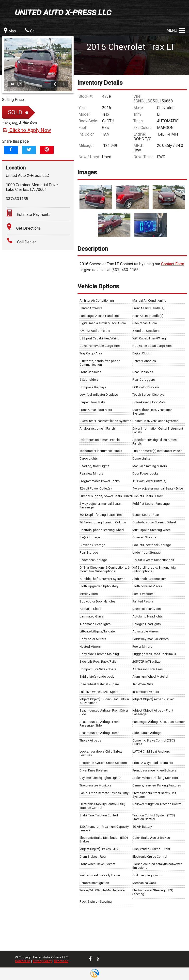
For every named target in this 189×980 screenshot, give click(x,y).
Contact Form (173, 264)
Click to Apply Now (26, 130)
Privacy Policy (42, 961)
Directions (61, 961)
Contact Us (23, 961)
